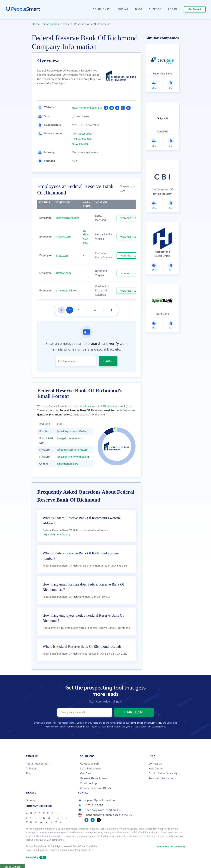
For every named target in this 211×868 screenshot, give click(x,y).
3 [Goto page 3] (86, 310)
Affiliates (31, 769)
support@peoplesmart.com (98, 800)
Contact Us (155, 764)
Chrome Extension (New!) (95, 788)
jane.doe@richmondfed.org (73, 432)
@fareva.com (63, 237)
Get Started (195, 10)
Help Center (156, 769)
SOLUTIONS (101, 9)
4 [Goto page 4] (95, 310)
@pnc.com (62, 256)
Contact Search (89, 764)
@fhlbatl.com (63, 273)
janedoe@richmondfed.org (72, 450)
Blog (28, 774)
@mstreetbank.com (67, 291)
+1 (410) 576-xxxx (82, 134)
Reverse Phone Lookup (94, 778)
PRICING (123, 9)
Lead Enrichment (91, 769)
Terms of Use (136, 723)
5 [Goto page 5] (103, 310)
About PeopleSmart (37, 764)
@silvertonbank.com (67, 218)
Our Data (86, 774)
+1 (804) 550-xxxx (86, 237)
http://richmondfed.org (86, 108)
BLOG (139, 9)
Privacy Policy (155, 723)
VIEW (128, 218)
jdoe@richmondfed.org (70, 439)
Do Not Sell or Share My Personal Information (163, 776)
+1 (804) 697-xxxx (82, 139)
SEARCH (108, 361)
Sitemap (31, 800)
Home (36, 24)
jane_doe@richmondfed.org (73, 457)
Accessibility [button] (36, 858)
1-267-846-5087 (90, 805)
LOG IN (173, 9)
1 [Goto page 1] (70, 310)
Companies (52, 24)
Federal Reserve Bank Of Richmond (98, 406)
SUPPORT (155, 9)
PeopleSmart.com (75, 727)
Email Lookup (88, 783)
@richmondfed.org (68, 464)
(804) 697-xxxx (81, 144)
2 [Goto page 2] (78, 310)
